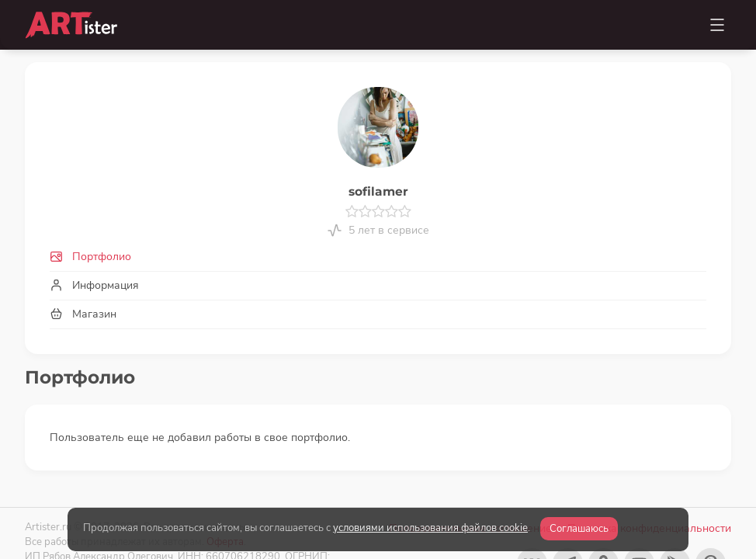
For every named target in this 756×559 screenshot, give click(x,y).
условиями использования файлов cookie (430, 528)
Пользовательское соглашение (470, 496)
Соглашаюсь (579, 529)
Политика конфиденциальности (649, 496)
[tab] (378, 257)
